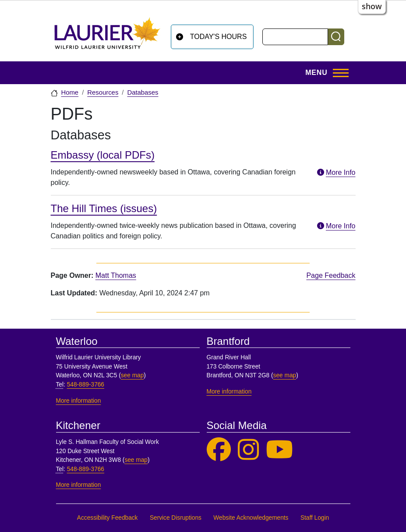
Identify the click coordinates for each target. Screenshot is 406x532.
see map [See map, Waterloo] (132, 375)
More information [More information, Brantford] (229, 392)
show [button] (372, 6)
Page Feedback (331, 275)
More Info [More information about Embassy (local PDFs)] (335, 172)
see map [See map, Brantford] (285, 375)
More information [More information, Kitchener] (79, 485)
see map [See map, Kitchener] (136, 460)
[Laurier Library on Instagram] (248, 450)
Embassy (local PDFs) (103, 155)
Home (70, 92)
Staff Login (315, 518)
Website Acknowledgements (251, 518)
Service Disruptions (176, 518)
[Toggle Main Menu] (324, 73)
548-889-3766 (86, 385)
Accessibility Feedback (108, 518)
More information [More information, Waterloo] (79, 401)
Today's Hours (219, 37)
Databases (143, 92)
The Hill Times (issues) (104, 208)
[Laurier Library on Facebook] (219, 450)
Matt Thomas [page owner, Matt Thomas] (116, 275)
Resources (103, 92)
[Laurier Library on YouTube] (279, 450)
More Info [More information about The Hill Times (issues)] (335, 226)
